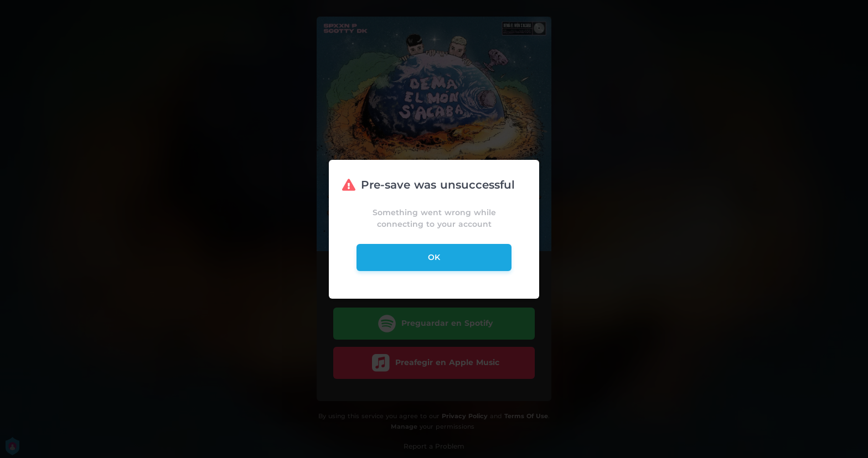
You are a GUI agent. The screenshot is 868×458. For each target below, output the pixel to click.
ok (434, 257)
